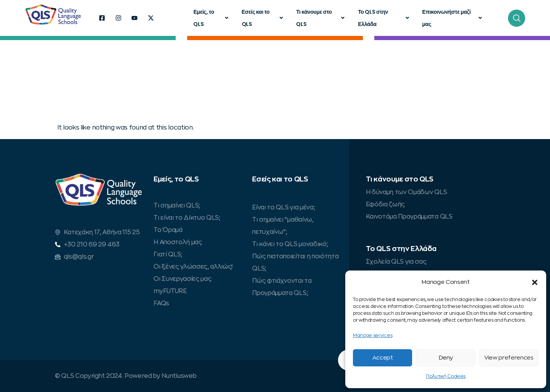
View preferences (509, 358)
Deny (446, 358)
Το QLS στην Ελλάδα (384, 18)
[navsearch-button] (517, 18)
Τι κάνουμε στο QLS (321, 18)
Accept (383, 358)
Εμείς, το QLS (212, 18)
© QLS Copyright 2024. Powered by (108, 376)
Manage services (373, 335)
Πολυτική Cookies (446, 376)
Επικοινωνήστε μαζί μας (453, 18)
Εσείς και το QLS (263, 18)
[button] (535, 282)
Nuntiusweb (179, 376)
